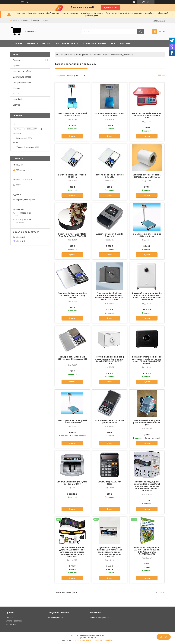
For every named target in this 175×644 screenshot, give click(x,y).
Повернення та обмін (94, 43)
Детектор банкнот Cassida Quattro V (110, 235)
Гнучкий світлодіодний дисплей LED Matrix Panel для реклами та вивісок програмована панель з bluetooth (147, 486)
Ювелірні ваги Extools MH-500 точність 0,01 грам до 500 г (72, 359)
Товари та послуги (68, 55)
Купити (72, 136)
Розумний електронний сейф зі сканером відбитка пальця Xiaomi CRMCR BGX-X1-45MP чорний (147, 360)
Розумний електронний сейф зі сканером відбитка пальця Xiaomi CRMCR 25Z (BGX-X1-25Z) (110, 360)
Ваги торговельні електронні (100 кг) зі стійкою (72, 422)
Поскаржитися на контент (82, 640)
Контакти (125, 43)
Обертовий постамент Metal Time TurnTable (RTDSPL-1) (72, 235)
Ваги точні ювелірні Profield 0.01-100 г (110, 176)
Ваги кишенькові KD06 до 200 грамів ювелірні (110, 422)
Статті (16, 94)
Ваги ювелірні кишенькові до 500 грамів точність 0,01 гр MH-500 (72, 295)
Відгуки (16, 105)
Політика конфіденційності (103, 640)
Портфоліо (18, 99)
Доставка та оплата (67, 43)
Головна (17, 43)
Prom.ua (100, 635)
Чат (164, 637)
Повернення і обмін (22, 71)
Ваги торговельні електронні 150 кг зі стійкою (110, 114)
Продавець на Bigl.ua (87, 638)
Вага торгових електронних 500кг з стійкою (147, 235)
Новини (16, 88)
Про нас (47, 43)
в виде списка (163, 76)
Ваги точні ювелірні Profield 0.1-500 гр (72, 176)
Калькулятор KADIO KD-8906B (110, 483)
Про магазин (11, 624)
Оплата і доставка (14, 621)
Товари (31, 43)
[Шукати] (141, 31)
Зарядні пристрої (55, 617)
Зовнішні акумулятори (100, 617)
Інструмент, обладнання (90, 55)
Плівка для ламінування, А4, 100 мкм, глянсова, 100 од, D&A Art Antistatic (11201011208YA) (147, 551)
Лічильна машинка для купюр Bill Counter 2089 (72, 483)
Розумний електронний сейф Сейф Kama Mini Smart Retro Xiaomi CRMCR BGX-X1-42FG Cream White (147, 296)
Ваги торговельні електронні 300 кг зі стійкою (72, 114)
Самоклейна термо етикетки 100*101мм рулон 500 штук (147, 176)
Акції (113, 43)
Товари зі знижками (22, 82)
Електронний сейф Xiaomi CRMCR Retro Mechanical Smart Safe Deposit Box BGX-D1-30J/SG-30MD (110, 296)
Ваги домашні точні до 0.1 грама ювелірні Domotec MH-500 (147, 423)
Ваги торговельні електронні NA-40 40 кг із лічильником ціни (147, 116)
